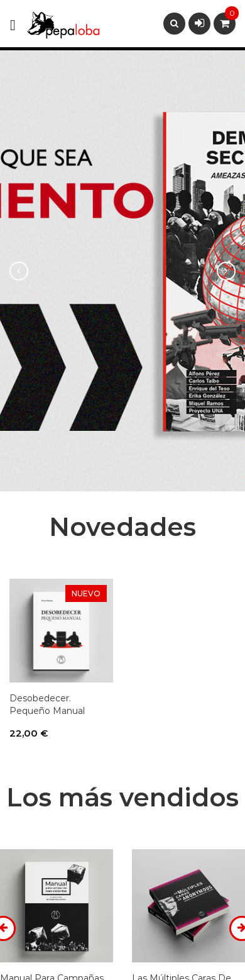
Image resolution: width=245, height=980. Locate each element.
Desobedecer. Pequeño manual (47, 704)
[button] (19, 271)
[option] (122, 271)
